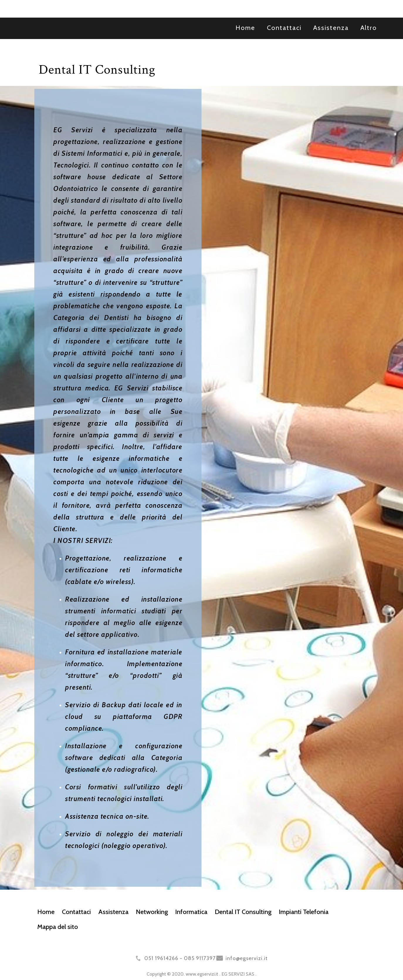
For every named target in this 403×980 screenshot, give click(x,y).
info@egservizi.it (247, 958)
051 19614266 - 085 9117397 (180, 958)
